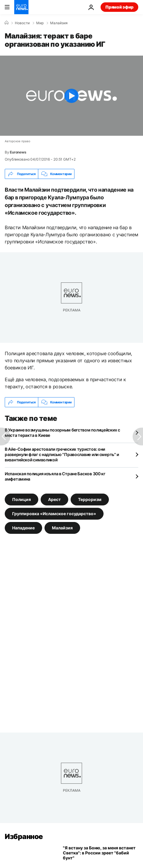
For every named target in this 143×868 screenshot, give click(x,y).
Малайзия (59, 23)
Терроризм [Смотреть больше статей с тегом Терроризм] (90, 499)
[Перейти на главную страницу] (21, 7)
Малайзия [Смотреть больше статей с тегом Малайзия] (62, 528)
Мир (40, 23)
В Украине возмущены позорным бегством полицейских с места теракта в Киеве (62, 433)
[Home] (7, 23)
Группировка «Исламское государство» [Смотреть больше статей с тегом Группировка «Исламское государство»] (54, 514)
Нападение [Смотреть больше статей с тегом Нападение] (23, 528)
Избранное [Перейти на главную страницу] (24, 837)
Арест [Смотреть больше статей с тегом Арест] (54, 499)
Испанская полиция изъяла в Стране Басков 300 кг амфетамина (55, 476)
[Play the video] (71, 96)
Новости (22, 23)
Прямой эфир (119, 7)
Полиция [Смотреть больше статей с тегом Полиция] (22, 499)
